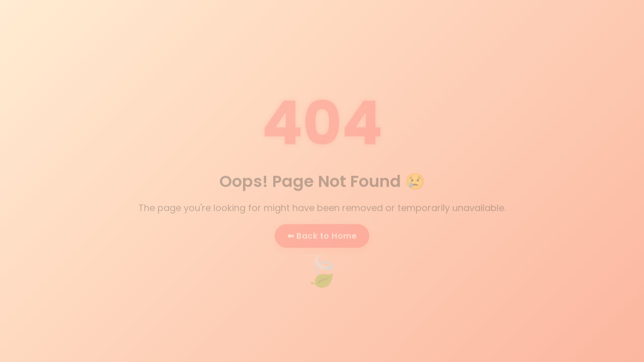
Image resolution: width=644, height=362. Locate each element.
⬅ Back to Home (322, 236)
